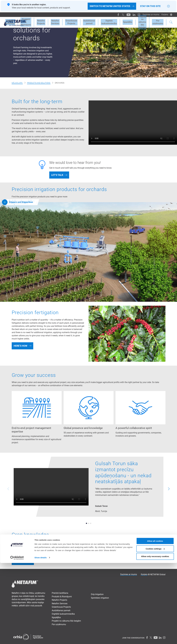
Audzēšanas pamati (61, 610)
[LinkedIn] (132, 15)
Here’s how (20, 346)
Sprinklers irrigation (100, 598)
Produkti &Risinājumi (25, 22)
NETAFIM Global (158, 574)
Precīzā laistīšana (60, 593)
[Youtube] (127, 15)
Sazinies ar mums (150, 15)
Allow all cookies (155, 622)
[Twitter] (122, 15)
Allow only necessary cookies (155, 638)
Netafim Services (52, 22)
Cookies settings (155, 630)
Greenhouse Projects (67, 22)
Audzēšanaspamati (84, 22)
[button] (86, 523)
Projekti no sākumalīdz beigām (139, 22)
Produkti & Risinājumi (62, 597)
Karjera (165, 15)
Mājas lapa (17, 83)
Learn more (21, 561)
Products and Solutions (39, 83)
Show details (41, 639)
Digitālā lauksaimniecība (63, 614)
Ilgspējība (121, 22)
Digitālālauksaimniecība (103, 22)
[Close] (168, 6)
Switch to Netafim (110, 6)
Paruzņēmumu (158, 22)
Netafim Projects (39, 22)
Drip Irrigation (97, 594)
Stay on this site (150, 6)
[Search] (171, 22)
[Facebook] (117, 15)
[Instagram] (137, 15)
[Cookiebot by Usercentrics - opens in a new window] (17, 639)
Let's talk (57, 175)
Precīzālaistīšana (10, 22)
